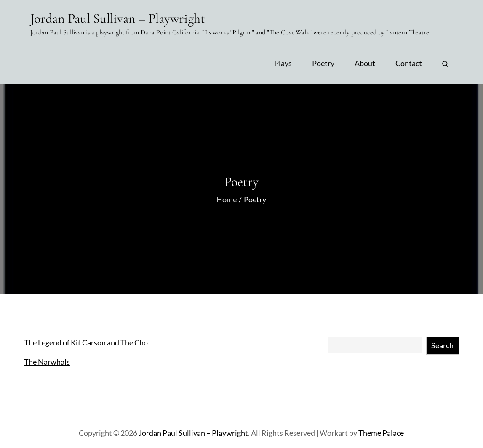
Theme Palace (381, 433)
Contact (409, 63)
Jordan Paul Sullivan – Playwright (118, 18)
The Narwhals (47, 362)
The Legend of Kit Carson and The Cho (86, 342)
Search (442, 345)
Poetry (323, 63)
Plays (283, 63)
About (365, 63)
